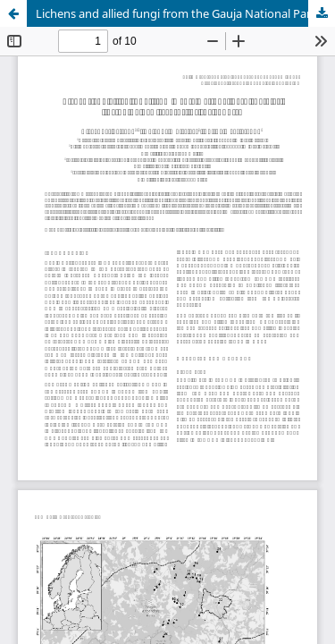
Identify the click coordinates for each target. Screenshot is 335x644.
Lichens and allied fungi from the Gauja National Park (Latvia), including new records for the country (185, 13)
